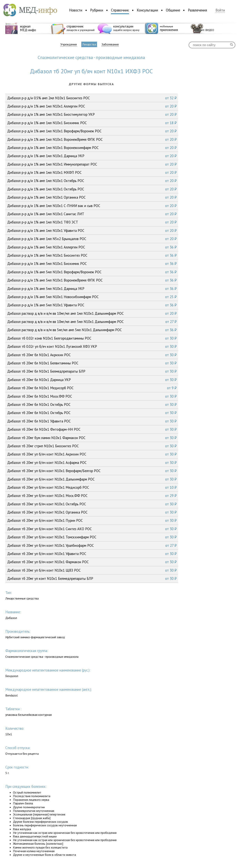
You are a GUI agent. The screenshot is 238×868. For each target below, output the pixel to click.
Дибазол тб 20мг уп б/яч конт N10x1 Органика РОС (92, 512)
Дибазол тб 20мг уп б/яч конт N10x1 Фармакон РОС (92, 562)
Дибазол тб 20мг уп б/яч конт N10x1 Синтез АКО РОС (92, 529)
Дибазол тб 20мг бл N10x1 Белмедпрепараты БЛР (92, 371)
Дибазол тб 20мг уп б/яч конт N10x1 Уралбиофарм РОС (92, 545)
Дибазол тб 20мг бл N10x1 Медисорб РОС (92, 388)
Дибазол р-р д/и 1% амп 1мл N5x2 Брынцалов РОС (92, 239)
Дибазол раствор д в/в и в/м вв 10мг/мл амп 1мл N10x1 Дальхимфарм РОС (92, 313)
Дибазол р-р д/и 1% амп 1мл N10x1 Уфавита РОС (92, 231)
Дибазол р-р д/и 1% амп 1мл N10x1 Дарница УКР (92, 156)
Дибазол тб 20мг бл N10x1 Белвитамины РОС (92, 363)
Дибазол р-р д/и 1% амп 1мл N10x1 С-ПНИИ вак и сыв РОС (92, 206)
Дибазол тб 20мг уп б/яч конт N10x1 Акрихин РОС (92, 454)
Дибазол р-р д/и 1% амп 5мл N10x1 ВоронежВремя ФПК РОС (92, 280)
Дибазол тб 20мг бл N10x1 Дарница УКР (92, 380)
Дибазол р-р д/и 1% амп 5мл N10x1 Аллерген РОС (92, 247)
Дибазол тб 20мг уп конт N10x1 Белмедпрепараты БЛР (92, 578)
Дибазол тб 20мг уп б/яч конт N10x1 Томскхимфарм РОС (92, 537)
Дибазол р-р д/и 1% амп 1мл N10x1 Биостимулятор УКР (92, 114)
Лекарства (89, 44)
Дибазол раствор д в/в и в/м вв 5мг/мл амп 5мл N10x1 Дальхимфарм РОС (92, 330)
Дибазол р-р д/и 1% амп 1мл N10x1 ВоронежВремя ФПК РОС (92, 139)
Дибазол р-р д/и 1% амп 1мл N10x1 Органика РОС (92, 197)
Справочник (120, 10)
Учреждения (69, 44)
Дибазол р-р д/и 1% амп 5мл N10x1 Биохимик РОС (92, 264)
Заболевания (110, 44)
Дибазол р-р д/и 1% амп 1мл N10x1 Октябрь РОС (92, 181)
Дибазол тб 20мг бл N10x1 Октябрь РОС (92, 404)
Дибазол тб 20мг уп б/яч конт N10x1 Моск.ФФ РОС (92, 496)
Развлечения (197, 10)
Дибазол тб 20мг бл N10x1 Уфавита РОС (92, 421)
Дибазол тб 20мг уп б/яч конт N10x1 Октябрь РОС (92, 504)
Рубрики (97, 10)
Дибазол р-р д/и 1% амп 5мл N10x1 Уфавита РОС (92, 305)
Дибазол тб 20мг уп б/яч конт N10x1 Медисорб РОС (92, 487)
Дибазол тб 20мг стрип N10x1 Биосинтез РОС (92, 446)
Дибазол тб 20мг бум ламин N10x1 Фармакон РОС (92, 438)
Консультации (147, 10)
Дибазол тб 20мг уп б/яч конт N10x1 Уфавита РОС (92, 554)
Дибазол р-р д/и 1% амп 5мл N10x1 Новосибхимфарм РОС (92, 297)
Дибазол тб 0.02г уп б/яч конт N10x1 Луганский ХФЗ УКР (92, 346)
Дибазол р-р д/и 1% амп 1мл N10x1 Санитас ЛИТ (92, 214)
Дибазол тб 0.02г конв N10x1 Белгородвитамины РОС (92, 338)
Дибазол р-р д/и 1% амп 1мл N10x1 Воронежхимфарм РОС (92, 148)
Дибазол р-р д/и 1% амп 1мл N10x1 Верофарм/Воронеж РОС (92, 131)
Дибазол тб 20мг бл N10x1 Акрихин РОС (92, 355)
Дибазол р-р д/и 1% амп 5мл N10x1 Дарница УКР (92, 289)
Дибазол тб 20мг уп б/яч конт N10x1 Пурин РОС (92, 520)
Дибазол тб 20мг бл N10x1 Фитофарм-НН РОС (92, 429)
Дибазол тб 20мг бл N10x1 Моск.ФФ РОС (92, 396)
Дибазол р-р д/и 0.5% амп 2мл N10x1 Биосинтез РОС (92, 98)
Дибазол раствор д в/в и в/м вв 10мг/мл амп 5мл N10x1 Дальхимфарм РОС (92, 322)
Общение (173, 10)
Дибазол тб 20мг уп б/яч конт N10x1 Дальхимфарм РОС (92, 479)
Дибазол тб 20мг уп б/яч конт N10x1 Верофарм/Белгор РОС (92, 471)
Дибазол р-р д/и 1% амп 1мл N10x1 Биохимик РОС (92, 123)
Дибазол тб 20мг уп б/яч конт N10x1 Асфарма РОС (92, 463)
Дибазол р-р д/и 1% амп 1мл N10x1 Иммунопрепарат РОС (92, 164)
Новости (76, 10)
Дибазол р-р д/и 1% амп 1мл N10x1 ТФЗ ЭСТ (92, 222)
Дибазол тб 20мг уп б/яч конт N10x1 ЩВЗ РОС (92, 570)
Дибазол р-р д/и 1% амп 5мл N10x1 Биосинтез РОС (92, 255)
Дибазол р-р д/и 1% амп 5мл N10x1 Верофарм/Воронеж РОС (92, 272)
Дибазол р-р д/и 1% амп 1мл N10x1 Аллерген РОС (92, 106)
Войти (220, 10)
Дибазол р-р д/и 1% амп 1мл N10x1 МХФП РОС (92, 172)
